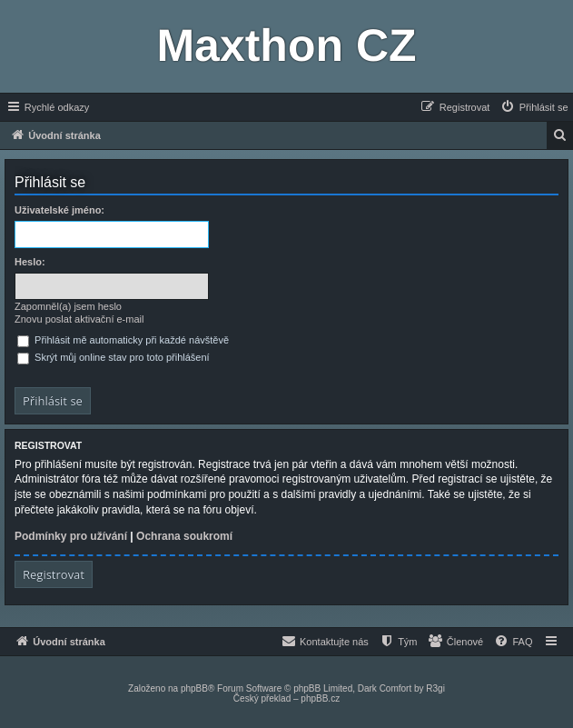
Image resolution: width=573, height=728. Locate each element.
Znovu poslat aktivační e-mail (79, 319)
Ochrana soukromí (184, 536)
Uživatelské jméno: (59, 210)
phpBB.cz (320, 698)
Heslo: (30, 262)
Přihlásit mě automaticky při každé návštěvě (123, 340)
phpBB (194, 688)
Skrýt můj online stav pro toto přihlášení (114, 357)
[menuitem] (534, 107)
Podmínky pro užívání (71, 536)
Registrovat (54, 574)
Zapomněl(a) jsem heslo (68, 306)
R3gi (435, 688)
